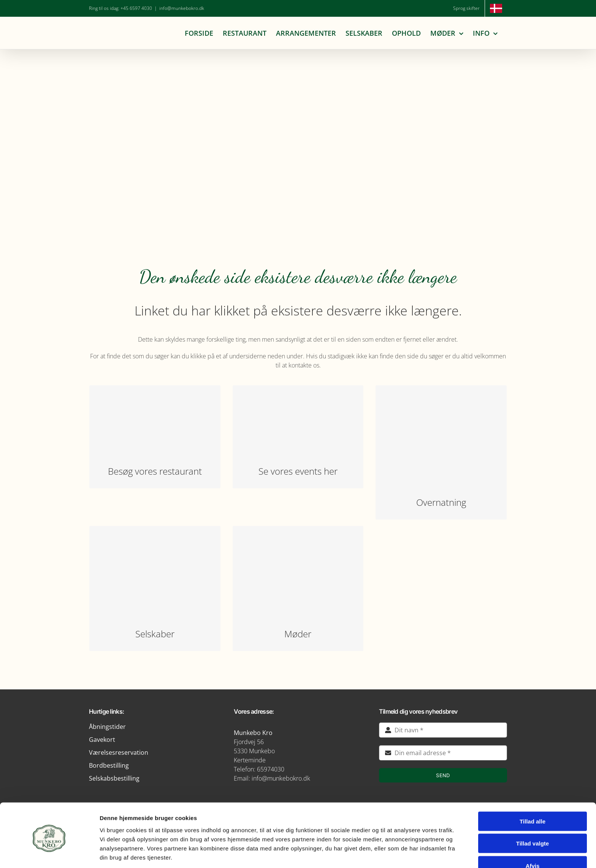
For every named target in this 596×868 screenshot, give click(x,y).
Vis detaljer (395, 853)
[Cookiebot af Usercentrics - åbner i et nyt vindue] (49, 853)
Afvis (533, 837)
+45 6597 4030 (136, 8)
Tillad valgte (533, 815)
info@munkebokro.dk (182, 8)
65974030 (271, 769)
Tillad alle (533, 792)
